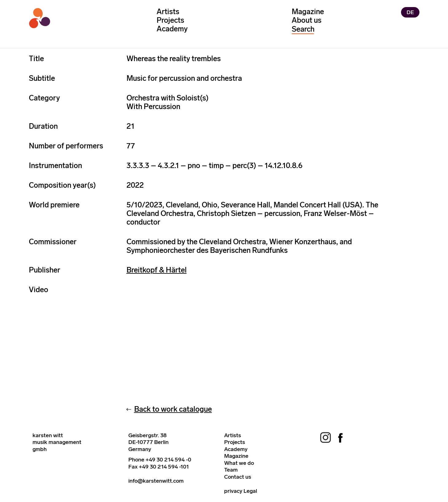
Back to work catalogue (173, 409)
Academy (172, 29)
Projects (170, 20)
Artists (168, 12)
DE (410, 12)
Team (231, 470)
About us (307, 20)
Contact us (238, 477)
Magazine (308, 12)
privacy (233, 491)
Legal (250, 491)
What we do (239, 463)
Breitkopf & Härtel (157, 270)
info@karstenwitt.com (156, 481)
